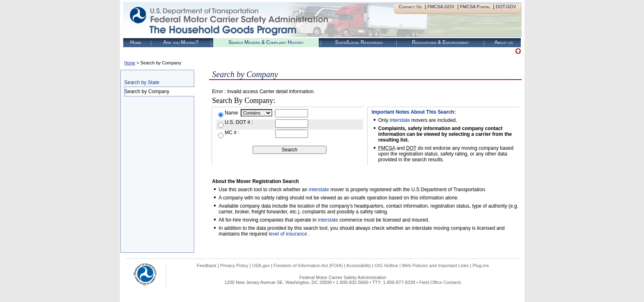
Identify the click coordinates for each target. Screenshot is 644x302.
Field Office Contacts (440, 282)
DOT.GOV (506, 7)
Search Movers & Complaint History (266, 42)
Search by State (142, 82)
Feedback (207, 265)
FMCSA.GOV (441, 7)
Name (232, 113)
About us (504, 42)
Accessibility (359, 265)
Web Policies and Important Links (435, 265)
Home (136, 42)
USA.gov (261, 265)
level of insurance (289, 234)
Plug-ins (481, 265)
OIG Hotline (386, 265)
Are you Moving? (181, 42)
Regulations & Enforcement (440, 42)
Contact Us (411, 7)
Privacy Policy (234, 265)
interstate (400, 120)
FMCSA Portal (475, 7)
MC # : (232, 133)
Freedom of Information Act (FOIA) (308, 265)
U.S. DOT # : (239, 122)
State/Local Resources (359, 42)
